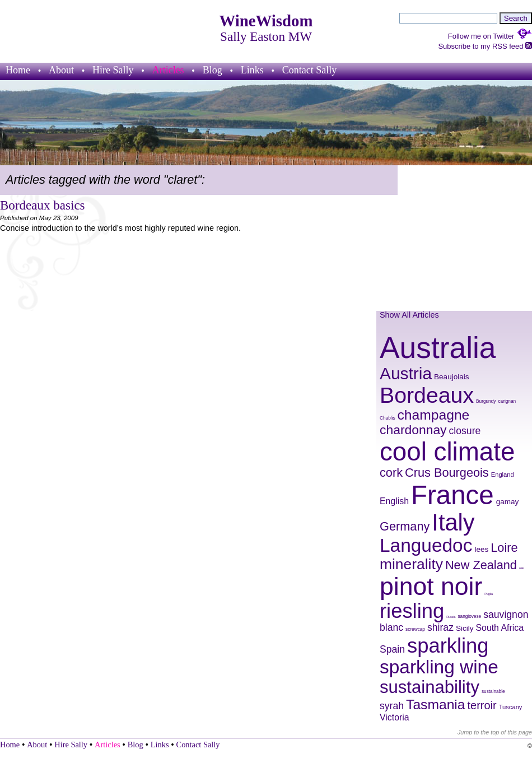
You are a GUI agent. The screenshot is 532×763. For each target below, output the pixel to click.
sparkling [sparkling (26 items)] (448, 646)
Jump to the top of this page (495, 732)
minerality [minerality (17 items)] (411, 564)
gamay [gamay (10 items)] (508, 502)
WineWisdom (266, 21)
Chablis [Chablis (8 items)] (388, 418)
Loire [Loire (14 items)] (504, 548)
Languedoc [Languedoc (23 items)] (426, 545)
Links (252, 70)
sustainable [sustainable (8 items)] (493, 692)
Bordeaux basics (43, 205)
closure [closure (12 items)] (465, 431)
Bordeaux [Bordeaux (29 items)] (427, 395)
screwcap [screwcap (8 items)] (415, 629)
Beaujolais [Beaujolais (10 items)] (451, 377)
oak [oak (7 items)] (522, 568)
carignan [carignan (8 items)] (507, 401)
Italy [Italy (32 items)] (453, 522)
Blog (213, 70)
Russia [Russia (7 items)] (451, 617)
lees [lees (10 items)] (481, 549)
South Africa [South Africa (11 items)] (500, 628)
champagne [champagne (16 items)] (434, 415)
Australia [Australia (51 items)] (438, 348)
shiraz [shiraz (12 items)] (440, 627)
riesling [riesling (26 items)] (412, 611)
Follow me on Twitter (490, 36)
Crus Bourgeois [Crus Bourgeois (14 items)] (447, 473)
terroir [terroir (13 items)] (482, 705)
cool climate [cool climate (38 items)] (447, 452)
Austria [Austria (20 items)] (406, 373)
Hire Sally (113, 70)
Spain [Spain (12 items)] (392, 649)
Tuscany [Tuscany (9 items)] (511, 707)
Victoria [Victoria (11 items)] (395, 717)
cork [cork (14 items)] (391, 473)
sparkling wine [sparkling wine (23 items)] (439, 667)
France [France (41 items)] (452, 495)
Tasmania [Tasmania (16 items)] (435, 704)
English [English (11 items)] (394, 501)
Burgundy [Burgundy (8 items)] (486, 401)
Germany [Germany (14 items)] (405, 526)
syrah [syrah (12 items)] (392, 706)
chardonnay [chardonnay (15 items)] (413, 430)
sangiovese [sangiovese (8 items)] (469, 617)
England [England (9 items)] (503, 474)
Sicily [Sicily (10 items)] (465, 628)
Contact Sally (310, 70)
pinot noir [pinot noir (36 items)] (431, 586)
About (61, 70)
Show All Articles (409, 315)
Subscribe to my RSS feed (485, 46)
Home (18, 70)
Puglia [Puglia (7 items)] (489, 594)
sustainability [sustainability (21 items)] (430, 687)
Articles (168, 70)
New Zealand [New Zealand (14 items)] (481, 565)
